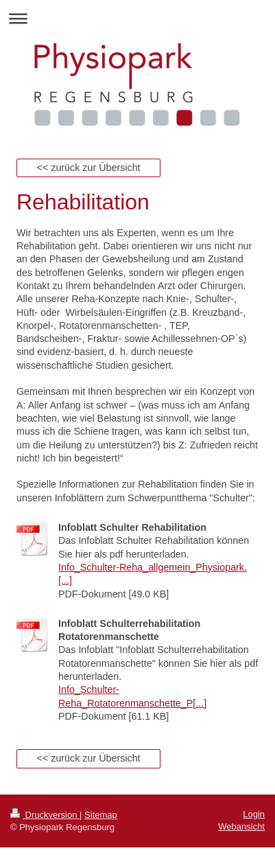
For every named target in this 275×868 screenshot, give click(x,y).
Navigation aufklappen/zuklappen (137, 18)
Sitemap (101, 815)
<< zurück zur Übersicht (89, 168)
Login (254, 814)
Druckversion (45, 815)
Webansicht (241, 826)
